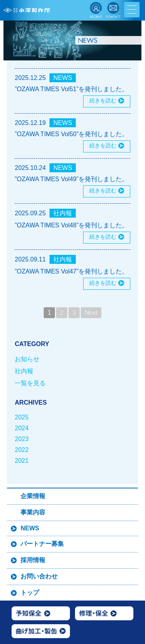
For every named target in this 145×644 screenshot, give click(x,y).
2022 (22, 450)
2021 (22, 461)
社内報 (63, 213)
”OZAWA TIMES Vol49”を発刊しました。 (71, 179)
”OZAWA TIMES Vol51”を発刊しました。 (71, 89)
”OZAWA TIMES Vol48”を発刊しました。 (71, 225)
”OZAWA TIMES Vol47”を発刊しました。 (71, 271)
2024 (22, 428)
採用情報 (33, 560)
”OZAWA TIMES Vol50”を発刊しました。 (71, 134)
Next (91, 312)
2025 (22, 417)
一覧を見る (30, 383)
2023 (22, 439)
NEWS (63, 78)
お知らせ (27, 359)
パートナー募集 (42, 544)
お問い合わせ (39, 576)
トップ (30, 593)
